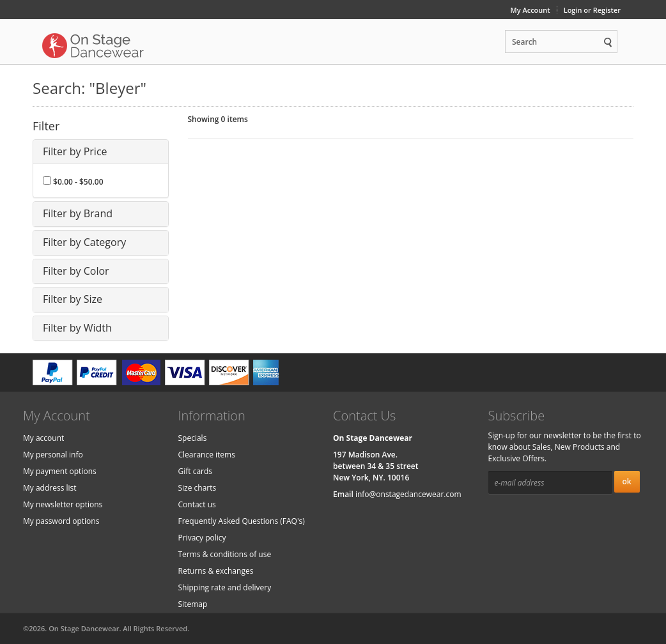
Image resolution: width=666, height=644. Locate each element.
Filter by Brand (78, 213)
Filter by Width (77, 328)
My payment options (60, 471)
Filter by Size (73, 299)
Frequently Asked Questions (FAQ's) (242, 521)
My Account (530, 10)
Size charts (197, 488)
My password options (61, 521)
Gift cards (196, 471)
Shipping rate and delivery (225, 587)
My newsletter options (63, 504)
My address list (50, 488)
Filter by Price (75, 151)
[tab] (101, 152)
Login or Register (592, 10)
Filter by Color (76, 271)
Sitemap (193, 604)
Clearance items (207, 455)
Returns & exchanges (216, 571)
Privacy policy (202, 538)
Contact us (197, 504)
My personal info (53, 455)
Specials (193, 438)
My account (43, 438)
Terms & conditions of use (225, 554)
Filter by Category (84, 242)
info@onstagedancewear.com (408, 494)
